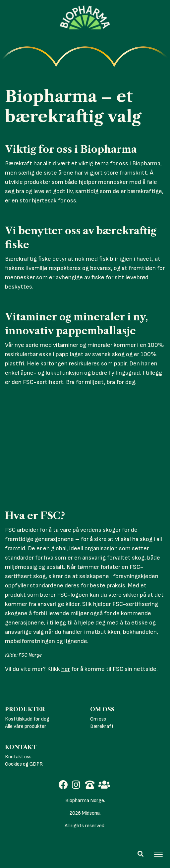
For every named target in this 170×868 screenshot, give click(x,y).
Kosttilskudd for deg (27, 719)
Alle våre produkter (26, 726)
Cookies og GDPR (24, 764)
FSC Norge (30, 655)
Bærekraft (102, 726)
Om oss (98, 719)
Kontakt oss (18, 757)
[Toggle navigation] (158, 854)
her (66, 669)
